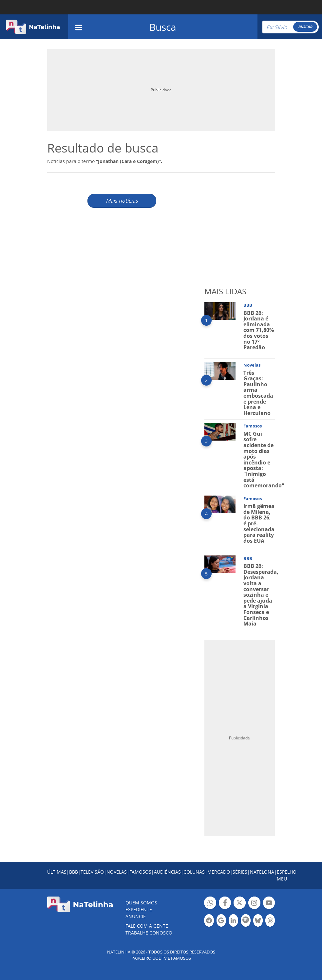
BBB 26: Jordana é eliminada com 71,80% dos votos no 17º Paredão (259, 330)
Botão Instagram (254, 904)
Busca (163, 27)
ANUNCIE (136, 916)
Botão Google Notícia (221, 921)
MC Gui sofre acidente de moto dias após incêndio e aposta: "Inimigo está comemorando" (264, 460)
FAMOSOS (140, 872)
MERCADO (219, 872)
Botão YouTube (269, 904)
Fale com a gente (147, 926)
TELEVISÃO (92, 872)
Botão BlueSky (258, 921)
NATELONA (262, 872)
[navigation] (79, 27)
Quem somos (141, 903)
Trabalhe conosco (149, 933)
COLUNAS (194, 872)
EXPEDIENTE (139, 909)
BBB (74, 872)
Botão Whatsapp (210, 904)
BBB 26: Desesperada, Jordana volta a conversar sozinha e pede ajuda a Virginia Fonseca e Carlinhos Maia (261, 595)
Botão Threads (270, 921)
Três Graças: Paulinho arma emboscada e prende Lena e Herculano (258, 393)
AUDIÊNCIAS (167, 872)
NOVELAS (117, 872)
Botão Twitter (240, 904)
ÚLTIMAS (57, 872)
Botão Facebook (225, 904)
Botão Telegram (209, 921)
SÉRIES (240, 872)
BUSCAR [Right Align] (305, 27)
